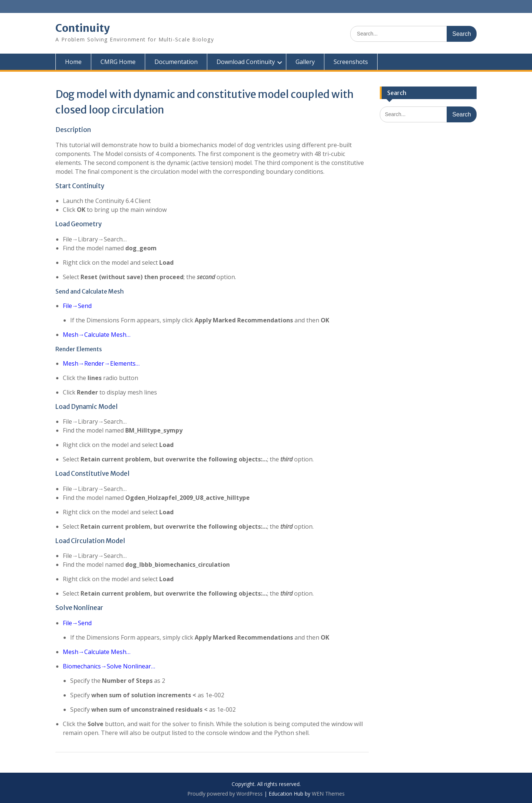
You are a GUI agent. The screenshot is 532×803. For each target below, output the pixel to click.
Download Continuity (246, 62)
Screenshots (351, 62)
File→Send (77, 306)
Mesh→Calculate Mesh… (97, 335)
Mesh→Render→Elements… (101, 363)
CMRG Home (118, 62)
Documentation (176, 62)
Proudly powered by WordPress (225, 794)
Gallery (305, 62)
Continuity (83, 28)
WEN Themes (328, 794)
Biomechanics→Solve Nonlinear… (109, 666)
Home (73, 62)
